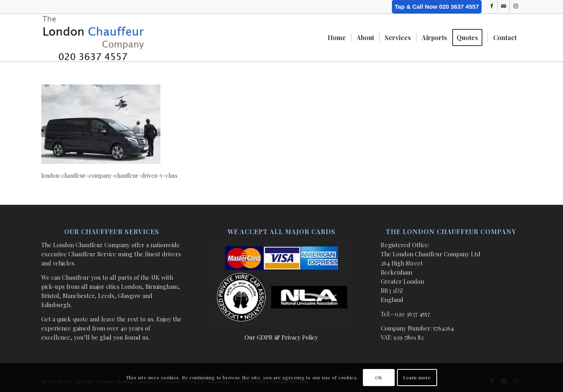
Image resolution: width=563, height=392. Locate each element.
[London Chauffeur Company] (93, 38)
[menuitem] (337, 38)
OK (379, 377)
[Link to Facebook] (492, 6)
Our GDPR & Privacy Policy (281, 337)
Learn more (417, 377)
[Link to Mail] (504, 6)
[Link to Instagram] (516, 6)
